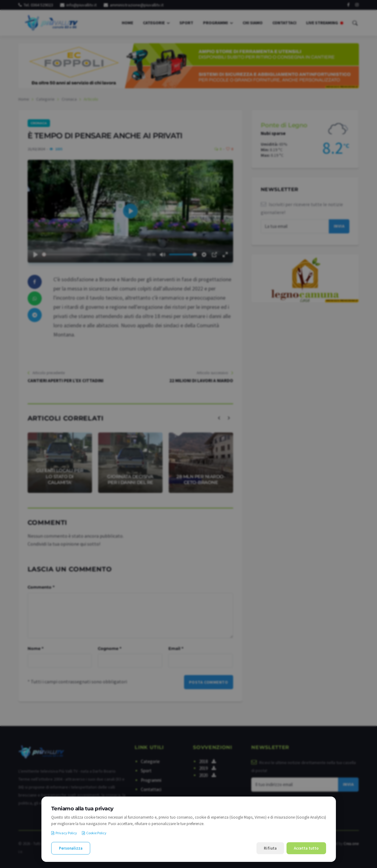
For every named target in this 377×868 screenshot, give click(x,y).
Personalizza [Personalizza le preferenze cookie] (71, 848)
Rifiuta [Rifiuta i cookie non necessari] (270, 848)
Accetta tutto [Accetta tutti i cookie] (306, 848)
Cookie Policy (94, 833)
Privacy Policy (64, 833)
